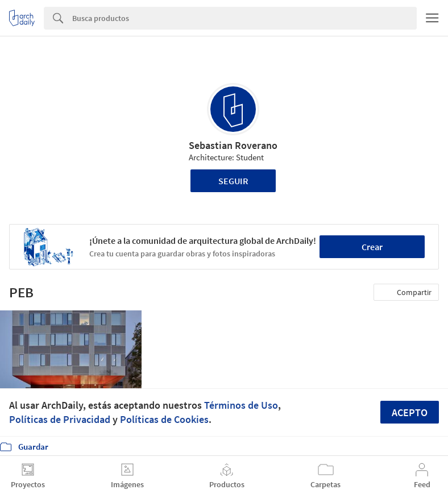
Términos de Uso (241, 405)
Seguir (233, 181)
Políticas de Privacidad (60, 419)
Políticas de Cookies (164, 419)
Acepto (410, 412)
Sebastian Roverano (233, 145)
